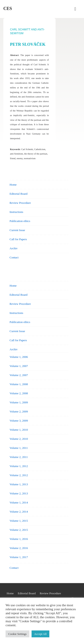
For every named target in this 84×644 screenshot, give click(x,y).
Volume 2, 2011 (19, 457)
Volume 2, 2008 (19, 393)
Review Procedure (20, 203)
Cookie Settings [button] (17, 634)
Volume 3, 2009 (19, 421)
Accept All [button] (40, 634)
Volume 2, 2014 (19, 512)
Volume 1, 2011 (19, 448)
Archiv (14, 248)
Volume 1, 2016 (19, 539)
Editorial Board (19, 194)
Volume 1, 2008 (19, 384)
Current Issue (17, 230)
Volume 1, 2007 (19, 366)
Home (13, 185)
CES (8, 8)
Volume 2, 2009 (19, 411)
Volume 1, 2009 (19, 402)
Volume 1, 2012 (19, 466)
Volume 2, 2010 (19, 439)
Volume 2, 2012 (19, 475)
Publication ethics (20, 221)
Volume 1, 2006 (19, 357)
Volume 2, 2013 (19, 493)
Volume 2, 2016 (19, 548)
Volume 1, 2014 (19, 502)
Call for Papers (18, 239)
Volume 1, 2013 (19, 484)
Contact (14, 257)
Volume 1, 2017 (19, 557)
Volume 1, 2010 (19, 430)
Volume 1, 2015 (19, 521)
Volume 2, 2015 (19, 530)
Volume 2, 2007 (19, 375)
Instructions (16, 212)
